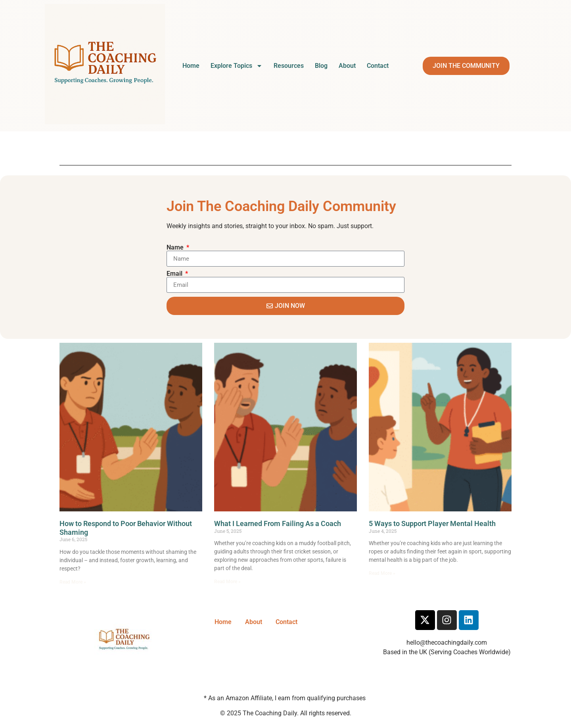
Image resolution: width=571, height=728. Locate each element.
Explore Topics (237, 66)
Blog (321, 66)
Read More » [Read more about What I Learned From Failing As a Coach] (227, 582)
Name (176, 248)
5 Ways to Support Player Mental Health (432, 523)
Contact (378, 66)
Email (175, 274)
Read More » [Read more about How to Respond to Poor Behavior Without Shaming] (73, 582)
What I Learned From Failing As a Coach (278, 523)
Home (191, 66)
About (347, 66)
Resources (289, 66)
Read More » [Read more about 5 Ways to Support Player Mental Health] (382, 573)
